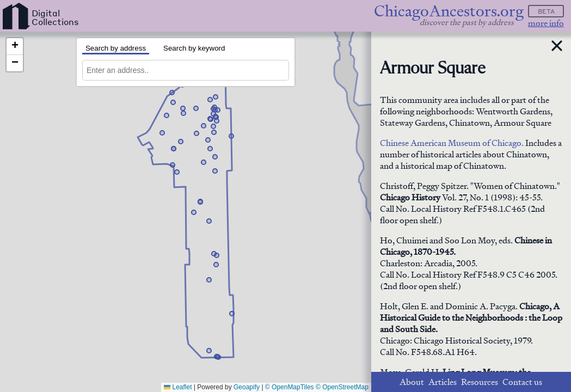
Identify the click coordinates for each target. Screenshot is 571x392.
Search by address (116, 48)
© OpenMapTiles (290, 387)
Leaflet (178, 387)
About (412, 382)
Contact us (522, 382)
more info (546, 23)
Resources (480, 382)
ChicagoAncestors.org (449, 11)
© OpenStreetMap (342, 387)
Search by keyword (194, 48)
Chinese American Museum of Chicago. (452, 143)
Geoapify (247, 387)
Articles (443, 382)
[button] (204, 162)
